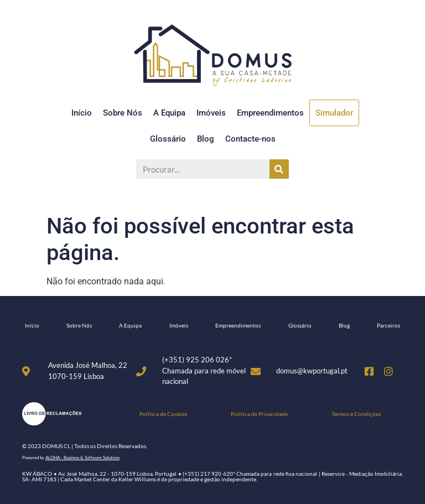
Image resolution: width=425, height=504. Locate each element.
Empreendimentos (270, 113)
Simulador (334, 113)
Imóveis (211, 113)
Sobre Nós (123, 113)
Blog (206, 139)
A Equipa (169, 113)
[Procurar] (279, 169)
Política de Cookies (163, 414)
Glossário (168, 139)
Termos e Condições (356, 414)
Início (82, 113)
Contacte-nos (250, 139)
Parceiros (388, 325)
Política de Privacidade (259, 414)
